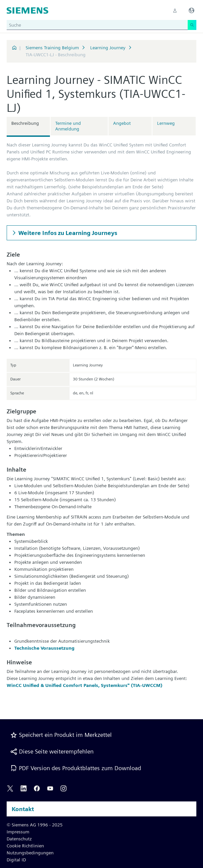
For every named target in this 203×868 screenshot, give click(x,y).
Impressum (18, 832)
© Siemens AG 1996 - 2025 (35, 825)
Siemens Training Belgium (52, 48)
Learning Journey (108, 48)
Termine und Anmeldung (68, 126)
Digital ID (16, 860)
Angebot (122, 123)
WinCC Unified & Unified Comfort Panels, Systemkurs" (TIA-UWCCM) (85, 685)
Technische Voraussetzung (44, 648)
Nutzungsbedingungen (30, 853)
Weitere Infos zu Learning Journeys (68, 233)
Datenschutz (19, 839)
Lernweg (166, 123)
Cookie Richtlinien (25, 846)
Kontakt (23, 809)
